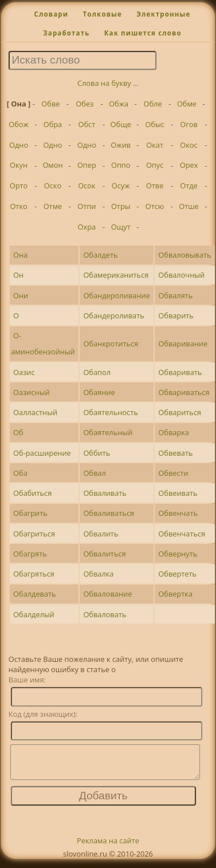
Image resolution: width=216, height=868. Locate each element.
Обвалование (107, 594)
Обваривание (183, 344)
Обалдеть (100, 255)
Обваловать (105, 614)
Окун (19, 165)
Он (18, 275)
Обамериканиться (116, 275)
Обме (187, 104)
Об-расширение (42, 453)
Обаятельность (110, 412)
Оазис (24, 372)
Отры (121, 206)
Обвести (173, 473)
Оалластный (35, 412)
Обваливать (105, 493)
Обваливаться (109, 513)
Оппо (121, 165)
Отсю (155, 206)
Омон (52, 165)
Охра (87, 227)
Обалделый (34, 614)
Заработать (66, 33)
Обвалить (101, 534)
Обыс (155, 124)
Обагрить (30, 513)
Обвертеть (177, 574)
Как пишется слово (143, 33)
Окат (155, 145)
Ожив (121, 145)
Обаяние (99, 392)
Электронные (163, 14)
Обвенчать (178, 513)
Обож (19, 124)
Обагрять (30, 554)
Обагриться (34, 534)
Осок (87, 186)
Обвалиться (104, 554)
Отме (53, 206)
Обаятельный (108, 432)
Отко (18, 206)
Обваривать (180, 372)
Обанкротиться (111, 344)
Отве (155, 186)
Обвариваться (184, 392)
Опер (87, 165)
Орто (19, 186)
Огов (189, 124)
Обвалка (98, 574)
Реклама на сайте (108, 847)
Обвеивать (178, 493)
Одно (19, 145)
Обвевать (175, 453)
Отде (189, 186)
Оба (20, 473)
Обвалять (175, 295)
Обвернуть (178, 554)
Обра (53, 124)
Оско (53, 186)
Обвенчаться (182, 534)
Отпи (87, 206)
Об (18, 432)
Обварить (176, 315)
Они (21, 295)
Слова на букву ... (108, 83)
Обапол (97, 372)
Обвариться (180, 412)
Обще (121, 124)
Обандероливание (116, 295)
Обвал (94, 473)
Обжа (119, 104)
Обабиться (32, 493)
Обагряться (34, 574)
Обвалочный (181, 275)
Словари (51, 14)
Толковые (102, 14)
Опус (155, 165)
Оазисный (32, 392)
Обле (153, 104)
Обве (50, 104)
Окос (188, 145)
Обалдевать (35, 594)
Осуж (121, 186)
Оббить (97, 453)
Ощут (121, 227)
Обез (85, 104)
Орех (189, 165)
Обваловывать (184, 255)
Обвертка (175, 594)
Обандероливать (113, 315)
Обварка (174, 432)
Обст (87, 124)
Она (20, 255)
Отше (189, 206)
